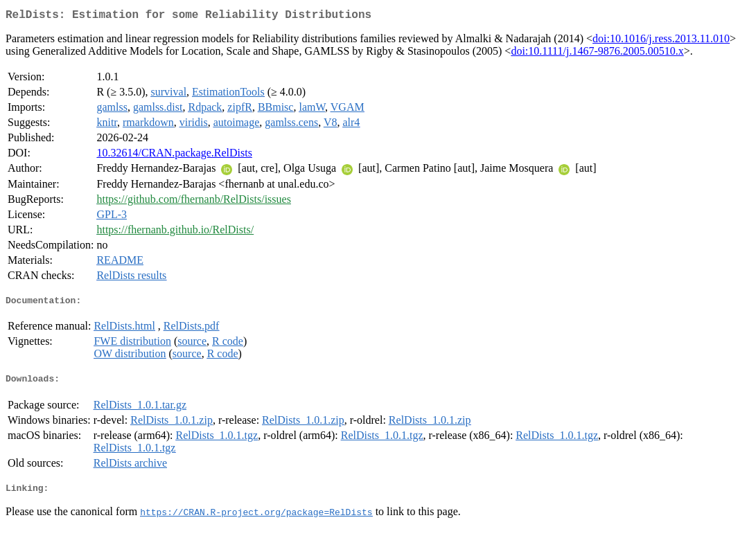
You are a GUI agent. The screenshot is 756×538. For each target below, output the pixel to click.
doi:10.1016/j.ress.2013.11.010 (661, 41)
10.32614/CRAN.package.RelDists (174, 155)
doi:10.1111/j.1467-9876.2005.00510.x (597, 54)
